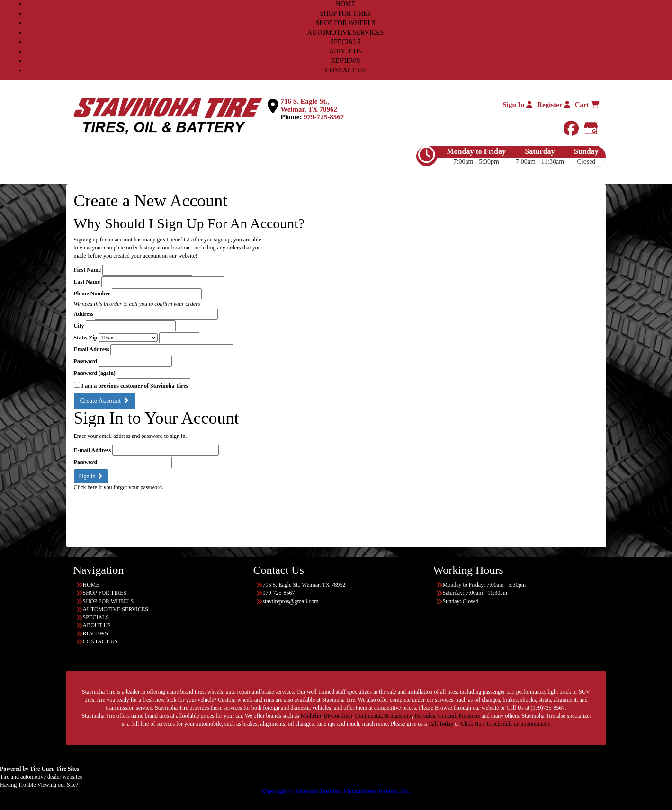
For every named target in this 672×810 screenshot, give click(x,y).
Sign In (517, 105)
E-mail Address (93, 450)
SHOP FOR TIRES (345, 13)
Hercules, (426, 716)
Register (554, 105)
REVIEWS (345, 61)
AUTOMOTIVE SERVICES (346, 32)
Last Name (87, 282)
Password (85, 361)
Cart (587, 105)
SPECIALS (345, 42)
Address (84, 314)
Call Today (441, 724)
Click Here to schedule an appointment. (506, 724)
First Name (88, 270)
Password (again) (95, 373)
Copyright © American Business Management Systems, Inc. (336, 791)
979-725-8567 (324, 117)
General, (448, 716)
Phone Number (92, 294)
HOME (345, 4)
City (79, 326)
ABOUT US (345, 51)
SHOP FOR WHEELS (345, 23)
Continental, (369, 716)
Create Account (105, 401)
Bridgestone (398, 716)
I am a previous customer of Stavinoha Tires (135, 386)
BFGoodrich (338, 716)
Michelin (311, 716)
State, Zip (86, 338)
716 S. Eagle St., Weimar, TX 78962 (309, 105)
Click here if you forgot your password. (119, 487)
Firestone (470, 716)
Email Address (92, 349)
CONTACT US (345, 70)
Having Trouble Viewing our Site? (39, 785)
